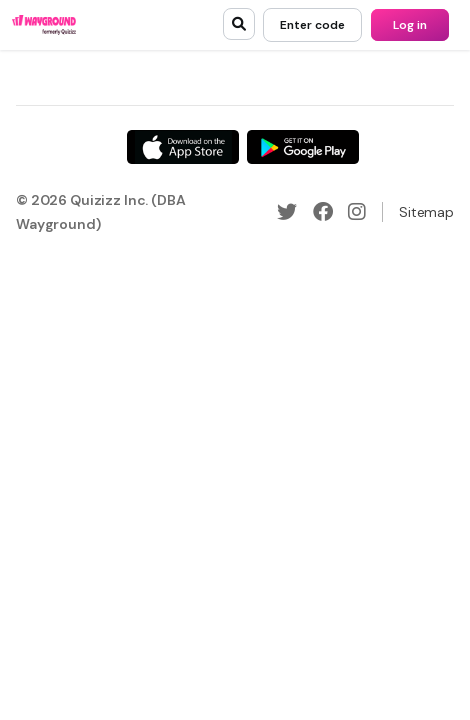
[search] (239, 24)
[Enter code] (312, 25)
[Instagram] (357, 212)
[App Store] (183, 147)
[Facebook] (323, 212)
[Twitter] (287, 212)
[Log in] (410, 25)
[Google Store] (303, 147)
